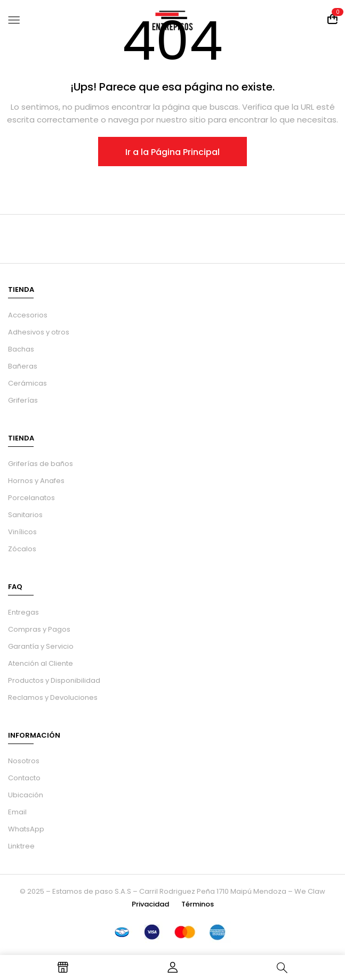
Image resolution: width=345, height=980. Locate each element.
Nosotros (24, 761)
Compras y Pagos (39, 629)
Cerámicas (27, 383)
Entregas (23, 612)
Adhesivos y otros (39, 332)
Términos (198, 904)
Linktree (21, 846)
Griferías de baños (41, 464)
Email (17, 812)
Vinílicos (22, 532)
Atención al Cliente (41, 663)
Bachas (21, 349)
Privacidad (150, 904)
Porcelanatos (31, 498)
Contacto (24, 778)
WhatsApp (26, 829)
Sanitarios (25, 515)
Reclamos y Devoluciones (53, 697)
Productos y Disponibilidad (54, 680)
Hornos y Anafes (36, 481)
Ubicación (26, 795)
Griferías (23, 400)
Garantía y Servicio (41, 646)
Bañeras (23, 366)
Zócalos (22, 549)
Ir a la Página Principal (172, 152)
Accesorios (28, 315)
